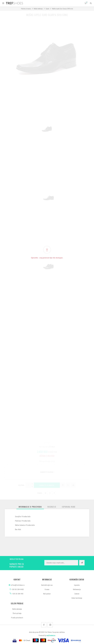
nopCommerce (51, 635)
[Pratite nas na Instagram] (50, 625)
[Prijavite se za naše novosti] (61, 563)
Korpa (87, 2)
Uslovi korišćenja (77, 598)
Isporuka (77, 585)
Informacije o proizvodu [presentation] (30, 507)
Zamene (77, 594)
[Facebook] (44, 625)
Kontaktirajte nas (47, 585)
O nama (47, 589)
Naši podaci (47, 594)
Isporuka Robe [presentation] (69, 507)
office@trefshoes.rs (18, 585)
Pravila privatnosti (17, 618)
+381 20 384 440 (18, 594)
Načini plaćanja (17, 609)
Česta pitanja (17, 613)
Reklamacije (77, 589)
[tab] (30, 507)
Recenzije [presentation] (52, 507)
